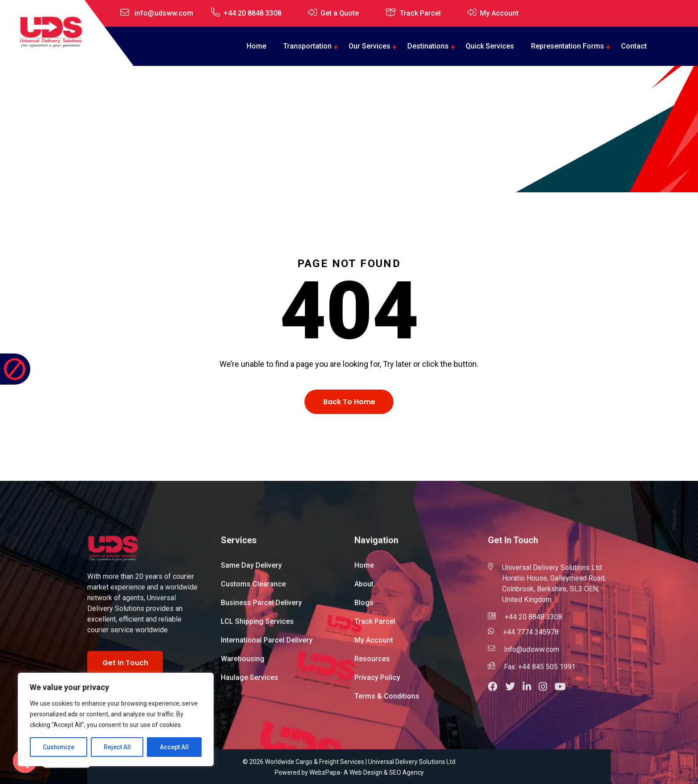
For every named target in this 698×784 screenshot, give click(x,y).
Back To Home (349, 402)
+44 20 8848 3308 (252, 13)
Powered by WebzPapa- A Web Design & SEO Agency (349, 772)
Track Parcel (420, 13)
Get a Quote (340, 13)
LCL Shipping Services (257, 626)
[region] (116, 719)
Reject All (117, 747)
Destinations (428, 46)
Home (256, 46)
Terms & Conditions (387, 701)
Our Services (369, 46)
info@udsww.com (164, 13)
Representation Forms (568, 46)
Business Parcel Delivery (261, 607)
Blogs (364, 607)
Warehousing (243, 663)
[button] (497, 692)
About (364, 588)
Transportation (307, 46)
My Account (499, 13)
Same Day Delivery (251, 570)
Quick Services (490, 46)
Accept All (174, 747)
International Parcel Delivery (267, 644)
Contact (634, 46)
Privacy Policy (377, 682)
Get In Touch (125, 668)
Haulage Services (250, 682)
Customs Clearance (253, 588)
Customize (59, 747)
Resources (372, 663)
